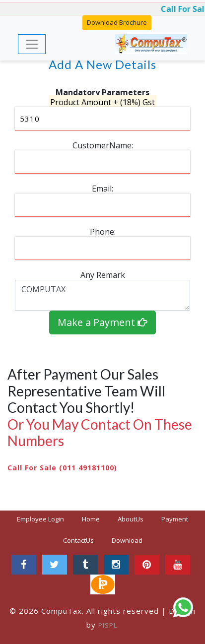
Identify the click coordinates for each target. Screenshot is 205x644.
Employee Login (40, 519)
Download (127, 540)
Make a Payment (102, 322)
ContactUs (78, 540)
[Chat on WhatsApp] (183, 607)
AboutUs (131, 519)
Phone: (103, 232)
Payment (175, 519)
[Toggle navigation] (32, 44)
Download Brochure (117, 22)
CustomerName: (103, 145)
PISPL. (109, 625)
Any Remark (103, 275)
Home (95, 519)
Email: (102, 189)
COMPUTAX (102, 295)
